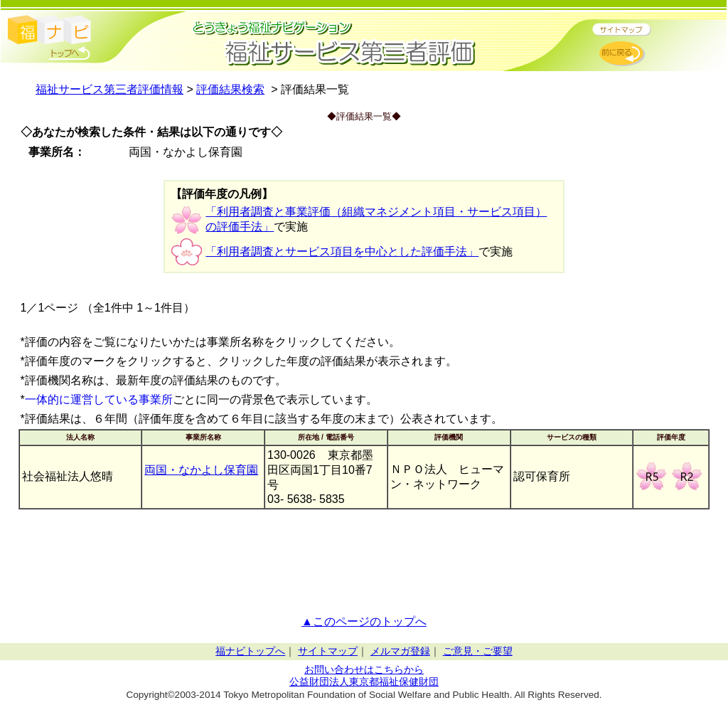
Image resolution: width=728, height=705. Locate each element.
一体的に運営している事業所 (99, 399)
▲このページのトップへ (364, 621)
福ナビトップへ (250, 651)
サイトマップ (328, 651)
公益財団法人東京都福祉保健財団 (364, 682)
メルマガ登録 (400, 651)
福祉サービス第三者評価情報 (109, 89)
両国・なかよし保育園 (201, 470)
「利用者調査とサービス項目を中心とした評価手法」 (342, 251)
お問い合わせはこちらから (364, 670)
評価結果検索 (230, 89)
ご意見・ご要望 (478, 651)
